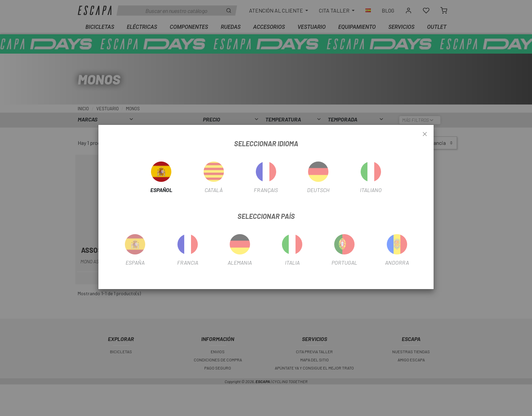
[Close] (425, 134)
